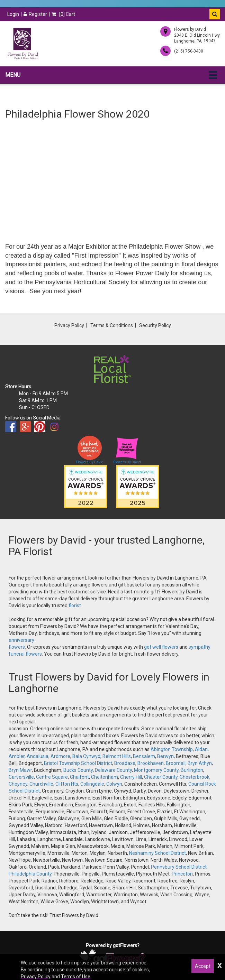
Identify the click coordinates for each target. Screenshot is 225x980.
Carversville (21, 777)
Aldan (201, 749)
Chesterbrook (195, 777)
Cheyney (18, 784)
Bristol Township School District (78, 763)
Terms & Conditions (112, 325)
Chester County (161, 777)
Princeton (182, 874)
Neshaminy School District (157, 853)
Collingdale (92, 784)
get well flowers (161, 647)
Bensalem (144, 756)
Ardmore (60, 756)
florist (75, 605)
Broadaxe (125, 763)
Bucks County (78, 770)
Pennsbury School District (179, 867)
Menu (13, 75)
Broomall (176, 763)
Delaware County (113, 770)
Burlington (192, 770)
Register (35, 14)
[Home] (22, 44)
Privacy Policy (69, 325)
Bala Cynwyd (86, 756)
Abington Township (172, 749)
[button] (215, 14)
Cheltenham (105, 777)
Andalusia (38, 756)
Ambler (17, 756)
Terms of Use (76, 977)
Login (13, 14)
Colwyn (114, 784)
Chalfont (79, 777)
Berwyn (165, 756)
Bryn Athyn (200, 763)
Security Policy (155, 325)
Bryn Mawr (20, 770)
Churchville (41, 784)
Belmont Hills (117, 756)
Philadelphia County (30, 874)
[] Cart (63, 14)
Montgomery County (156, 770)
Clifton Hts (67, 784)
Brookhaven (151, 763)
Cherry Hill (131, 777)
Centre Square (52, 777)
